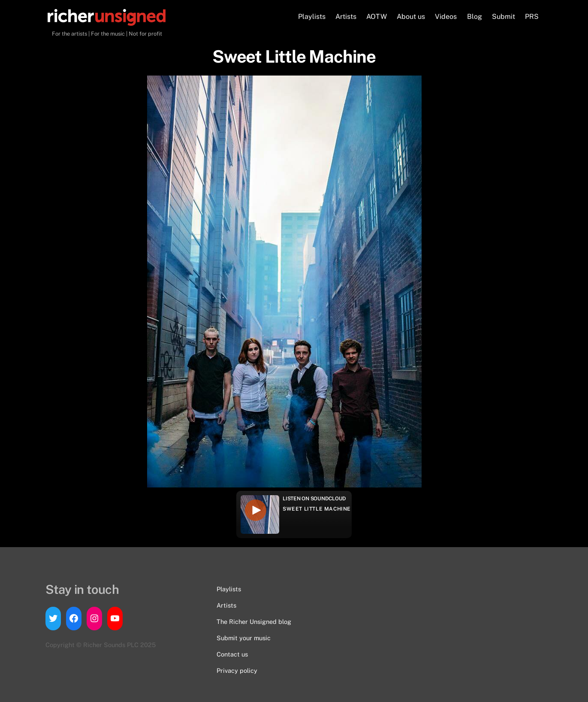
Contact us (232, 654)
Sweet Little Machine (317, 509)
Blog (475, 17)
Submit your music (244, 638)
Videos (446, 17)
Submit (504, 17)
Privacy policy (237, 670)
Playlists (312, 17)
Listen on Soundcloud (314, 499)
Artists (346, 17)
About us (411, 17)
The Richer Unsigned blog (254, 622)
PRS (532, 17)
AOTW (377, 17)
